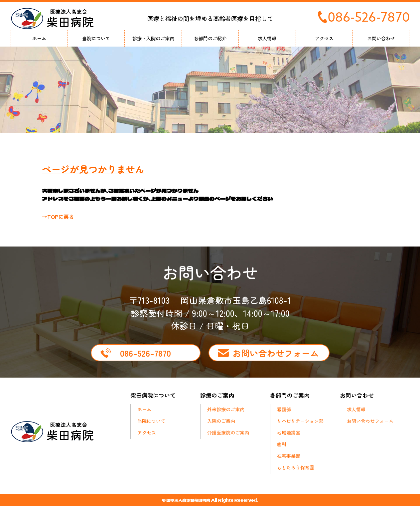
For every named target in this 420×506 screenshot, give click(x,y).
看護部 (284, 409)
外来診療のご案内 (226, 409)
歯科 (282, 444)
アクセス (324, 38)
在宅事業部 (289, 456)
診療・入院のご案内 (153, 38)
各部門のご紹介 (210, 38)
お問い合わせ (381, 38)
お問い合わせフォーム (276, 353)
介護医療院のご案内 (228, 432)
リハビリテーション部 (300, 421)
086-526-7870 (145, 353)
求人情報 (267, 38)
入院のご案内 (221, 421)
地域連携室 (289, 432)
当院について (96, 38)
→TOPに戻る (58, 217)
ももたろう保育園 (296, 467)
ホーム (39, 38)
